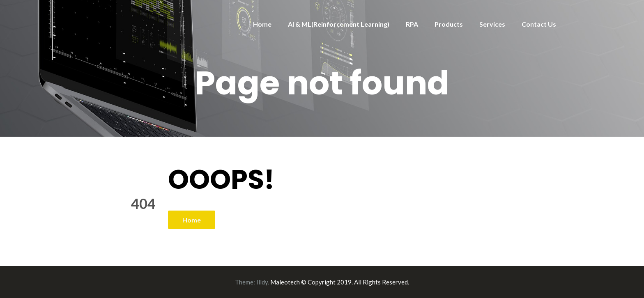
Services (492, 24)
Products (449, 24)
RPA (412, 24)
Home (262, 24)
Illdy (262, 282)
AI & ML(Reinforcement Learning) (339, 24)
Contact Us (539, 24)
